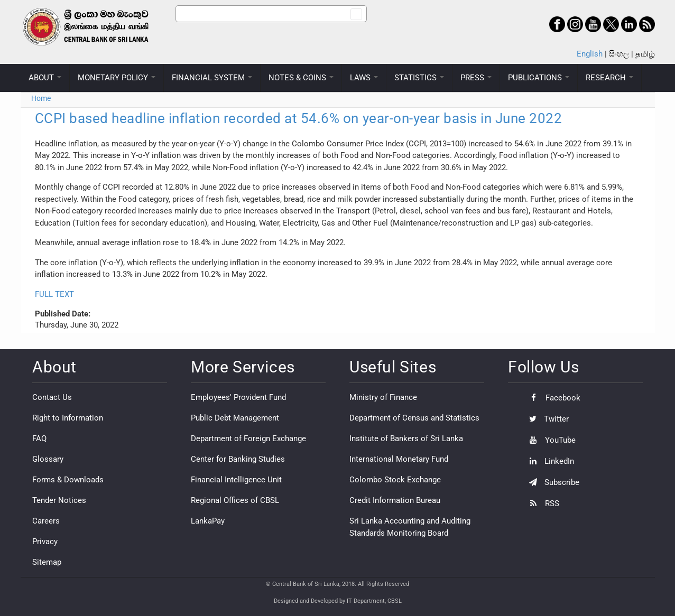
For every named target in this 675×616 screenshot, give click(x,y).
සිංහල (619, 54)
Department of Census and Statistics (414, 418)
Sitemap (47, 562)
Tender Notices (59, 500)
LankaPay (208, 521)
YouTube (550, 440)
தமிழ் (645, 54)
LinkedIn (549, 461)
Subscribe (552, 482)
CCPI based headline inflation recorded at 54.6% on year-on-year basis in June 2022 (299, 118)
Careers (46, 521)
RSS (542, 503)
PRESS (476, 78)
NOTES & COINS (301, 78)
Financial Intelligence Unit (236, 480)
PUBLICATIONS (539, 78)
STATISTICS (419, 78)
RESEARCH (609, 78)
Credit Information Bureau (395, 500)
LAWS (364, 78)
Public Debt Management (235, 418)
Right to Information (68, 418)
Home (41, 98)
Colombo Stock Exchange (395, 480)
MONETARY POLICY (117, 78)
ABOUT (45, 78)
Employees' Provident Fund (238, 397)
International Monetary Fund (399, 459)
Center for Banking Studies (238, 459)
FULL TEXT (54, 294)
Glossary (48, 459)
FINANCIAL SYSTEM (212, 78)
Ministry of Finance (383, 397)
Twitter (546, 419)
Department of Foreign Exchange (248, 438)
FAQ (39, 438)
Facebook (552, 398)
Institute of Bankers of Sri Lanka (406, 438)
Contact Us (52, 397)
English (590, 54)
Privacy (45, 542)
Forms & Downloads (68, 480)
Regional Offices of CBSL (235, 500)
